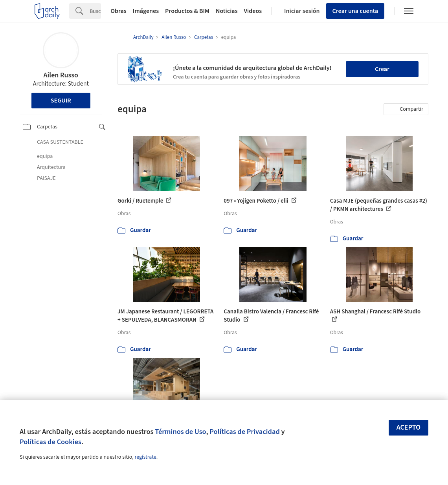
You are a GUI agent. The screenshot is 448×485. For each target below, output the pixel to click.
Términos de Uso (180, 432)
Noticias (227, 11)
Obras (118, 11)
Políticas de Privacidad (245, 432)
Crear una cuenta (355, 11)
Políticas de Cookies (50, 442)
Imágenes (146, 11)
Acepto (409, 427)
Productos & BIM (187, 11)
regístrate (145, 457)
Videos (253, 11)
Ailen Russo (61, 75)
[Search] (95, 11)
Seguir (61, 101)
